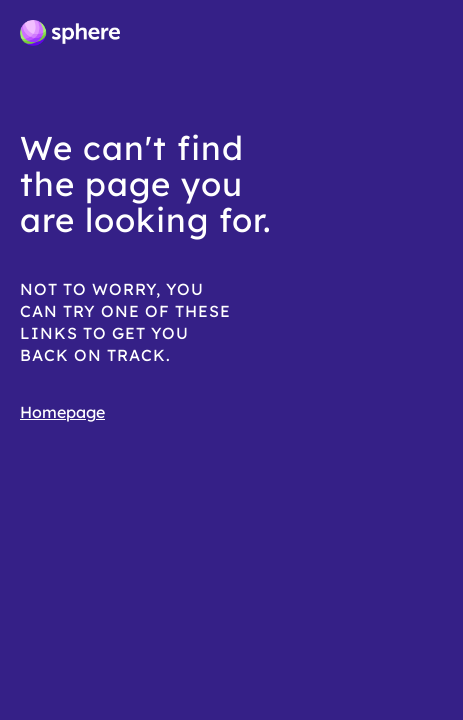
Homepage (62, 412)
